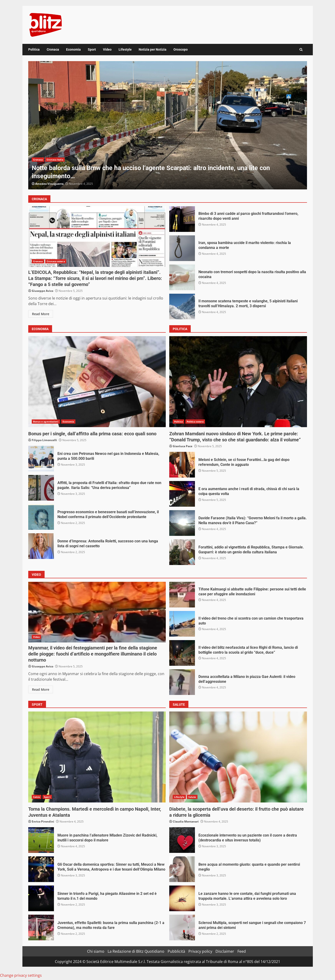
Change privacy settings (21, 975)
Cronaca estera (56, 261)
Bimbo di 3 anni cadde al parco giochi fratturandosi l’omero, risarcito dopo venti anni (182, 219)
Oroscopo (181, 49)
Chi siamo (96, 951)
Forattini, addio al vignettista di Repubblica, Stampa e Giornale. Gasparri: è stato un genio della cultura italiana (182, 552)
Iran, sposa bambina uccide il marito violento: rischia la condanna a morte (182, 248)
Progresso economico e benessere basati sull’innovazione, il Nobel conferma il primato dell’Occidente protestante (41, 517)
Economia (73, 49)
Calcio (37, 797)
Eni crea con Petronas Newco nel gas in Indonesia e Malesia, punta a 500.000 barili (41, 459)
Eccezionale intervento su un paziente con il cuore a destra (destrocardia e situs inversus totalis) (182, 840)
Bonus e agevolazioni (46, 422)
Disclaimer (225, 951)
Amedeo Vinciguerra (49, 184)
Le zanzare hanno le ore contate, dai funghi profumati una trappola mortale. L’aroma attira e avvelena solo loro (182, 898)
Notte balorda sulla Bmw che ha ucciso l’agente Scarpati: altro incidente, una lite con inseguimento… (168, 125)
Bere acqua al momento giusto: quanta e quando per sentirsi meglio (182, 869)
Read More (41, 314)
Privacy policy (200, 951)
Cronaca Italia (55, 160)
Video (107, 49)
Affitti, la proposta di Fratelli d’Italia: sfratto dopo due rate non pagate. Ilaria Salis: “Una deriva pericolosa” (41, 488)
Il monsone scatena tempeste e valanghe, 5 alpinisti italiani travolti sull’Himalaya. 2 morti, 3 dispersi (182, 307)
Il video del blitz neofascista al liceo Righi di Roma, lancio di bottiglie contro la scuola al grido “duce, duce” (182, 653)
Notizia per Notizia (153, 49)
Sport (92, 49)
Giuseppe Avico (42, 291)
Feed (242, 951)
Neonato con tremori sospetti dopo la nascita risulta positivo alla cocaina (182, 277)
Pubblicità (176, 951)
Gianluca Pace (183, 446)
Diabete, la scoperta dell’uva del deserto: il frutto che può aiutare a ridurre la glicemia (238, 757)
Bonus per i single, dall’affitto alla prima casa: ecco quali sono (97, 382)
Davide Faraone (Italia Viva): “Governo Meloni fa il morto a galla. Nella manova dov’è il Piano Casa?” (182, 523)
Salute (192, 797)
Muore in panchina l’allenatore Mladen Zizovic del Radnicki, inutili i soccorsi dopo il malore (41, 840)
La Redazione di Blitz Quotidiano (136, 951)
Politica (34, 49)
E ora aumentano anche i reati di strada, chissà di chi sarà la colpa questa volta (182, 494)
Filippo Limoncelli (44, 440)
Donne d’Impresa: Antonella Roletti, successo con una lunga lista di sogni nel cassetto (41, 546)
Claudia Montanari (186, 821)
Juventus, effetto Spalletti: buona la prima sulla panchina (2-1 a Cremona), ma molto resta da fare (41, 928)
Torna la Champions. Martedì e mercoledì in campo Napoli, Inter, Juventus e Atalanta (97, 757)
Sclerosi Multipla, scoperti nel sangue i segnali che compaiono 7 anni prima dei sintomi (182, 928)
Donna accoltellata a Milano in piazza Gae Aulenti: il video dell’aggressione (182, 682)
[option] (168, 125)
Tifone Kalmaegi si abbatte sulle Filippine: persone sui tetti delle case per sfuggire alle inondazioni (182, 595)
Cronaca (53, 49)
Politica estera (195, 422)
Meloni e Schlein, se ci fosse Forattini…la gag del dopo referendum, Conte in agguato (182, 465)
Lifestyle (125, 49)
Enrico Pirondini (43, 821)
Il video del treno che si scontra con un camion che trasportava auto (182, 624)
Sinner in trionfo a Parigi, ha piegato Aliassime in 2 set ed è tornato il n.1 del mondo (41, 898)
